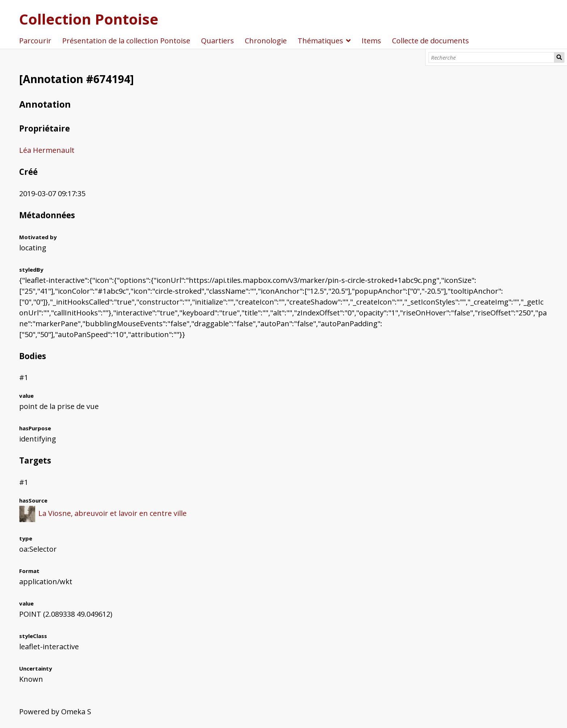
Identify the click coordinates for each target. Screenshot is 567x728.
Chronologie (266, 41)
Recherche (559, 57)
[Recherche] (491, 57)
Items (371, 41)
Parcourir (35, 41)
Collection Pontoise (89, 19)
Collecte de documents (430, 41)
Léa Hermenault (47, 150)
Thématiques (320, 41)
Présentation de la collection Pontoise (126, 41)
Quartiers (218, 41)
